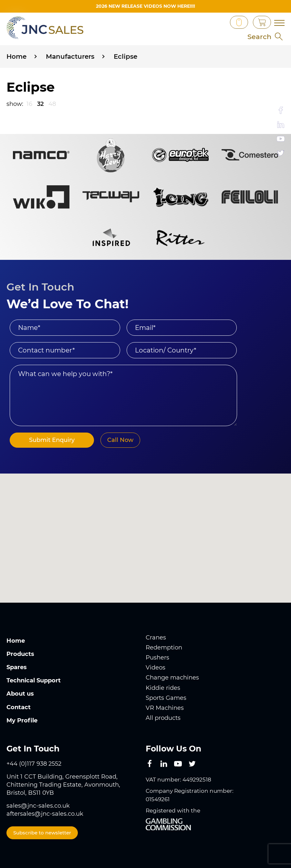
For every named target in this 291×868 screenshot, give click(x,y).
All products (163, 718)
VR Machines (165, 708)
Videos (156, 668)
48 (52, 104)
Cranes (156, 637)
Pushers (157, 658)
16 (29, 104)
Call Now (117, 440)
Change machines (172, 678)
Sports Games (166, 698)
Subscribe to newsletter (42, 832)
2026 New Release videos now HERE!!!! (145, 6)
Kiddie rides (163, 688)
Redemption (164, 647)
